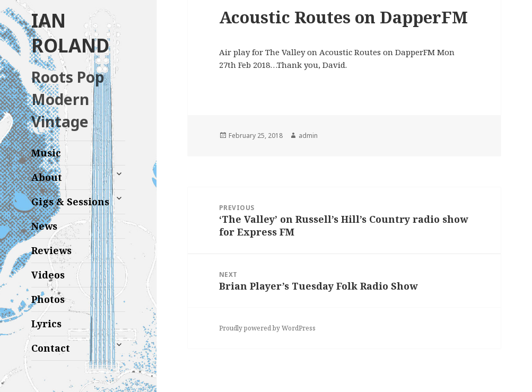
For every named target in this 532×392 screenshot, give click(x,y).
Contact (51, 348)
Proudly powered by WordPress (267, 328)
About (47, 177)
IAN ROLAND (70, 33)
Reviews (51, 250)
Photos (48, 299)
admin (308, 136)
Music (46, 153)
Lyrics (46, 324)
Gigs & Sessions (70, 202)
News (44, 226)
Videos (48, 275)
